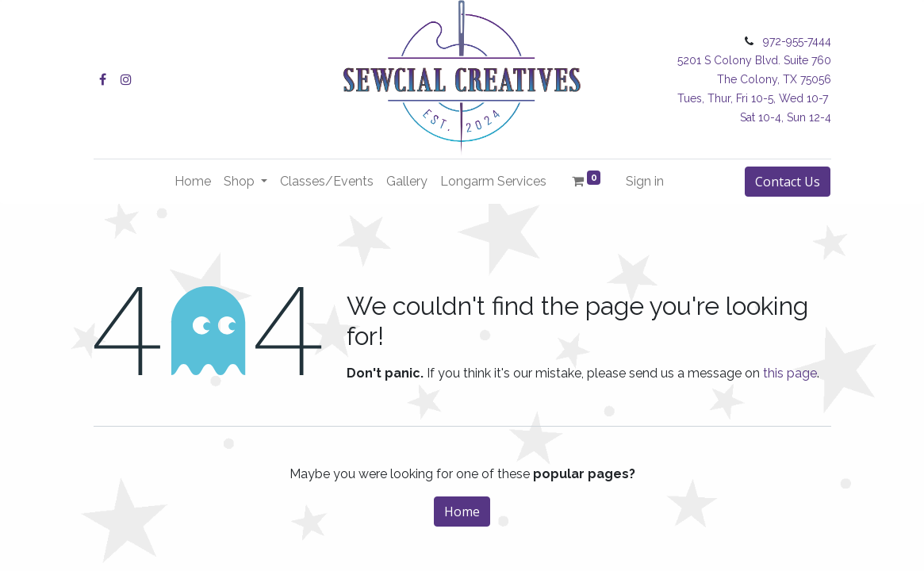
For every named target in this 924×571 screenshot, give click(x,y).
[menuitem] (193, 182)
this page (790, 373)
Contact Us (788, 182)
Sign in (645, 181)
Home (462, 512)
